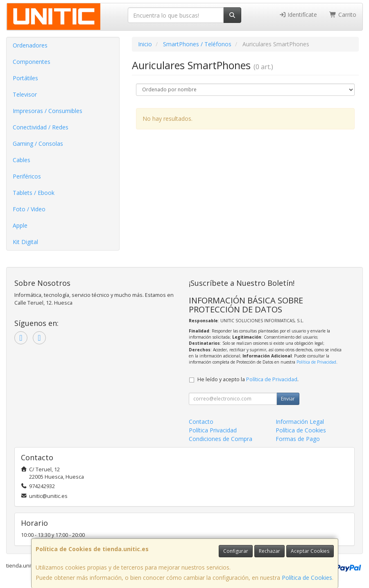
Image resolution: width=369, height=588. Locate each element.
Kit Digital (25, 242)
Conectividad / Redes (41, 127)
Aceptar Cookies (310, 551)
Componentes (32, 62)
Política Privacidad (213, 430)
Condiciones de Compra (221, 439)
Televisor (25, 94)
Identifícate (298, 15)
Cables (22, 160)
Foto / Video (29, 209)
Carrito (343, 15)
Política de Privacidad (316, 362)
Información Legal (300, 422)
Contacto (201, 422)
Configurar (236, 551)
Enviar (288, 399)
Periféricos (27, 176)
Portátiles (25, 78)
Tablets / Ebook (34, 193)
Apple (20, 225)
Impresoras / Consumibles (48, 111)
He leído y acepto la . (248, 379)
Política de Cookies (307, 578)
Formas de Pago (298, 439)
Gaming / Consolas (38, 144)
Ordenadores (30, 45)
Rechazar (269, 551)
